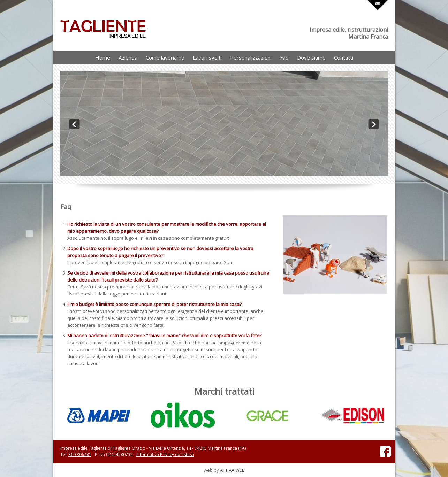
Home (103, 57)
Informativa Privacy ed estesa (165, 455)
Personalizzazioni (251, 57)
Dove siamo (311, 57)
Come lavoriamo (165, 57)
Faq (284, 57)
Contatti (344, 57)
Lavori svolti (207, 57)
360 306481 (80, 455)
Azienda (128, 57)
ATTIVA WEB (232, 470)
